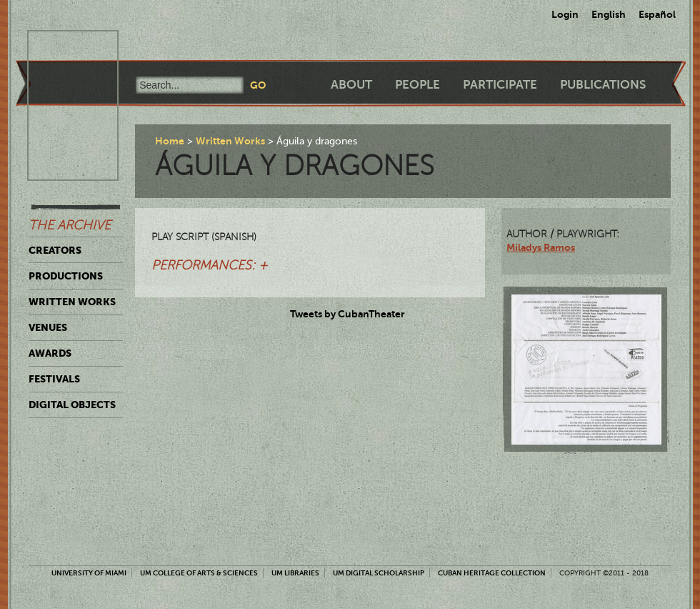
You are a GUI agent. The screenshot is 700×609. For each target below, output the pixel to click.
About (351, 85)
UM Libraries (295, 573)
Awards (50, 353)
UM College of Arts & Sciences (199, 573)
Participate (500, 85)
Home (170, 141)
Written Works (72, 302)
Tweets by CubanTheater (347, 314)
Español (657, 14)
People (417, 85)
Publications (603, 85)
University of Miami (89, 573)
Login (565, 14)
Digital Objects (72, 405)
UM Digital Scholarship (379, 573)
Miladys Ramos (541, 247)
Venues (48, 327)
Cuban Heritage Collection (492, 573)
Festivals (54, 379)
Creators (55, 250)
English (609, 14)
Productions (66, 276)
